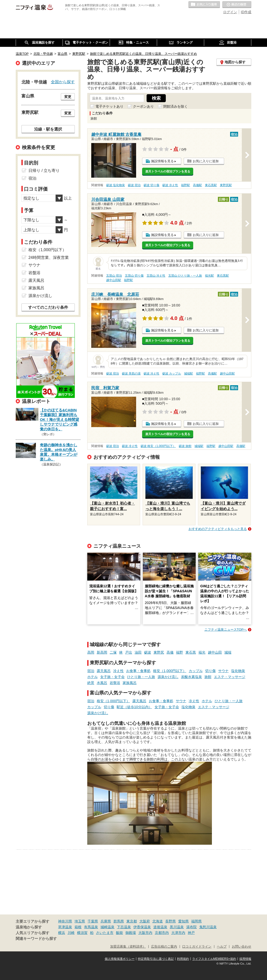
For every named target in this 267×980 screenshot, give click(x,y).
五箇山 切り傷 (134, 276)
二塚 (113, 652)
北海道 (158, 921)
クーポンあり (143, 106)
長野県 (171, 921)
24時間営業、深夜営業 (49, 258)
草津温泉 (65, 927)
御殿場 (131, 933)
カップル (196, 671)
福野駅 (185, 185)
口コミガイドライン (197, 947)
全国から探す (63, 82)
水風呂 (102, 683)
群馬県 (119, 921)
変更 (68, 97)
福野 (179, 652)
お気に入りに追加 (206, 161)
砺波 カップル (172, 374)
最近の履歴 (237, 5)
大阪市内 (145, 933)
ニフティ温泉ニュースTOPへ (226, 630)
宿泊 (91, 671)
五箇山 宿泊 (114, 276)
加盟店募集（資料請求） (128, 947)
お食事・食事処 (138, 671)
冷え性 (118, 671)
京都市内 (162, 933)
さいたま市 (105, 933)
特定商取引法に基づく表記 (156, 959)
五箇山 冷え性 (156, 276)
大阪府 (145, 921)
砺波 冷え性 (170, 185)
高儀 (170, 652)
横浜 (62, 933)
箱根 (78, 927)
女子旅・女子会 (112, 677)
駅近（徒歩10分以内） (134, 707)
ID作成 (246, 12)
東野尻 (159, 652)
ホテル (92, 677)
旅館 (208, 677)
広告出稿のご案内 (164, 947)
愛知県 (183, 921)
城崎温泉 (107, 927)
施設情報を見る (162, 161)
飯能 (119, 933)
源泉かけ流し (168, 677)
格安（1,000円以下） (170, 671)
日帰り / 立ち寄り (44, 171)
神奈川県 (65, 921)
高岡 (91, 652)
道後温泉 (160, 927)
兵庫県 (106, 921)
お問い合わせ (242, 947)
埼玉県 (80, 921)
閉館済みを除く (176, 106)
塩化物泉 (238, 671)
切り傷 (210, 671)
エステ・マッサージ (230, 677)
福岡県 (196, 921)
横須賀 (82, 933)
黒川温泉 (177, 927)
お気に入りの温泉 (204, 5)
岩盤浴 (115, 683)
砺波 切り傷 (151, 185)
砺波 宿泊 (134, 185)
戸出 (129, 652)
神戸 (191, 933)
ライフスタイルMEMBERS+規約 (214, 959)
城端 (228, 652)
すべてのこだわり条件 (48, 307)
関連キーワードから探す (36, 939)
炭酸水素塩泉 (191, 677)
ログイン (230, 12)
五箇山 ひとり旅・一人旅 (185, 276)
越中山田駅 (114, 280)
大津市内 (178, 933)
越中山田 (215, 652)
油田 (138, 652)
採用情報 (245, 959)
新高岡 (102, 652)
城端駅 (188, 374)
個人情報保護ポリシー (120, 959)
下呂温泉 (124, 927)
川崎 (71, 933)
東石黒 (191, 652)
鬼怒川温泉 (208, 927)
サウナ (223, 671)
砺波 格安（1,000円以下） (158, 446)
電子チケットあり (109, 106)
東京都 (132, 921)
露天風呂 (104, 671)
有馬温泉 (91, 927)
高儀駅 (197, 185)
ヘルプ (222, 947)
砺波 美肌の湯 (131, 374)
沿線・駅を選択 (48, 129)
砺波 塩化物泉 (116, 185)
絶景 (91, 683)
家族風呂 (130, 683)
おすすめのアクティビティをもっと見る (218, 529)
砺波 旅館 (185, 446)
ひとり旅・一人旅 (141, 677)
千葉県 (93, 921)
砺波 (148, 652)
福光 (202, 652)
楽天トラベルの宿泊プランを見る (168, 171)
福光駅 (209, 276)
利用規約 (183, 959)
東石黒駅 (211, 185)
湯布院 (191, 927)
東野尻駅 (226, 185)
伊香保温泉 (142, 927)
